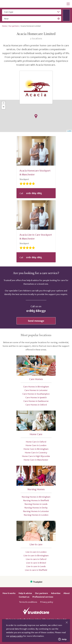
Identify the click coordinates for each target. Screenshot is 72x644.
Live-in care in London (36, 552)
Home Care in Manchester (36, 460)
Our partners (41, 593)
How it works (9, 593)
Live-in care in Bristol (36, 563)
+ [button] (4, 103)
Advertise (56, 593)
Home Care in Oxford (36, 442)
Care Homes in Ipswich (36, 397)
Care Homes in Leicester (36, 390)
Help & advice (25, 593)
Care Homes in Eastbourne (36, 401)
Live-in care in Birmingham (36, 555)
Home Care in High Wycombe (36, 456)
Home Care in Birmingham (36, 449)
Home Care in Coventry (36, 452)
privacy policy (16, 636)
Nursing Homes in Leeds (36, 504)
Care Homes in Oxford (36, 405)
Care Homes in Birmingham (36, 387)
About (67, 593)
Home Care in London (36, 445)
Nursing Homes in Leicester (36, 511)
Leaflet (69, 131)
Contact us (24, 597)
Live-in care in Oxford (36, 559)
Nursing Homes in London (36, 515)
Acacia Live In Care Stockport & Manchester (36, 237)
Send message (36, 321)
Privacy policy (47, 602)
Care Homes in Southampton (36, 394)
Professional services (43, 597)
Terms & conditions (28, 602)
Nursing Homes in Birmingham (36, 497)
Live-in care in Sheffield (36, 570)
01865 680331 (36, 311)
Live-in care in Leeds (36, 566)
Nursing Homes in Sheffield (36, 500)
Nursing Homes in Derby (36, 508)
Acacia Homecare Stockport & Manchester (35, 172)
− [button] (4, 107)
